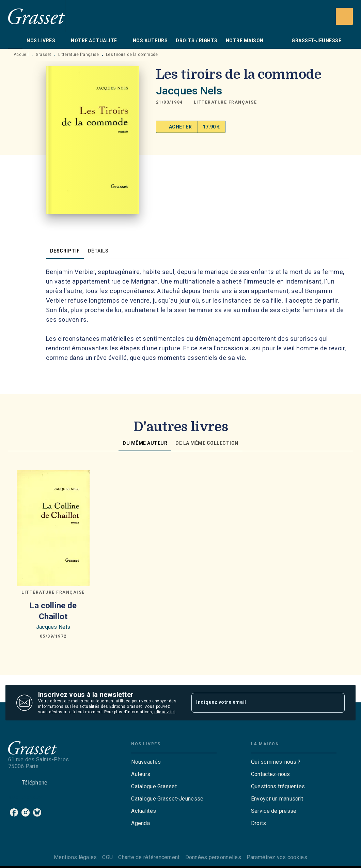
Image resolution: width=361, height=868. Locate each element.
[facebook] (14, 812)
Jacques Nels (189, 91)
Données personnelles (213, 857)
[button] (225, 102)
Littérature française (79, 55)
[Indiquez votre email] (260, 703)
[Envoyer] (336, 703)
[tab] (15, 41)
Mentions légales (75, 857)
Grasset (44, 55)
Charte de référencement (149, 857)
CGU (107, 857)
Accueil (21, 55)
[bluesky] (37, 812)
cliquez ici (164, 712)
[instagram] (26, 812)
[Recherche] (344, 16)
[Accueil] (37, 16)
